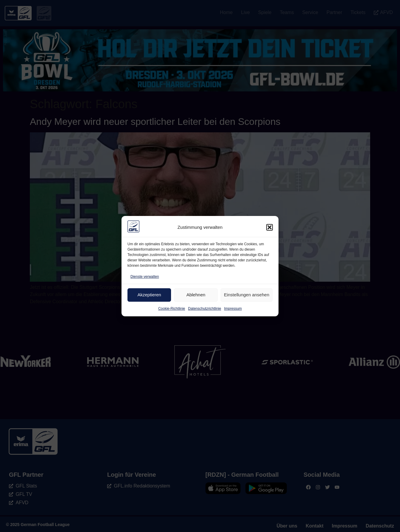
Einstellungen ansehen (247, 295)
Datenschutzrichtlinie (205, 309)
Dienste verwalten (145, 277)
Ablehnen (196, 295)
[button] (270, 227)
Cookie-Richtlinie (172, 309)
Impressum (233, 309)
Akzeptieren (149, 295)
